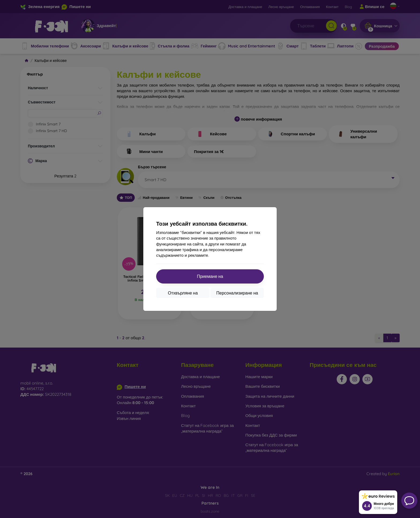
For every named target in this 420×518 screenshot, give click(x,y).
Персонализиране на (237, 293)
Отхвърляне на (183, 293)
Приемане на (210, 276)
